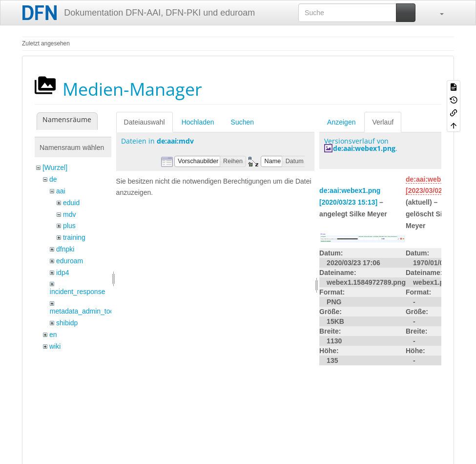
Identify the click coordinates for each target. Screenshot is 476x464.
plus (69, 226)
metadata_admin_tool (83, 311)
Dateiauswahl (145, 122)
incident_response (78, 292)
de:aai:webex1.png (364, 148)
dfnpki (65, 249)
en (53, 335)
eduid (71, 203)
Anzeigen (341, 122)
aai (61, 191)
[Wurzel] (55, 168)
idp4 (62, 273)
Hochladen (198, 122)
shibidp (67, 323)
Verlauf (383, 122)
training (74, 237)
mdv (69, 214)
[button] (437, 13)
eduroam (70, 261)
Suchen (242, 122)
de (53, 179)
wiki (55, 346)
